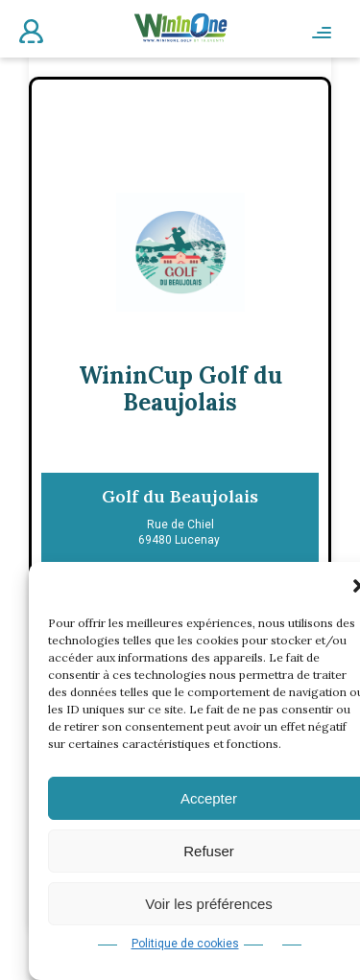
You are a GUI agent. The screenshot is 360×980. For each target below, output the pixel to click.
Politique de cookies (185, 944)
